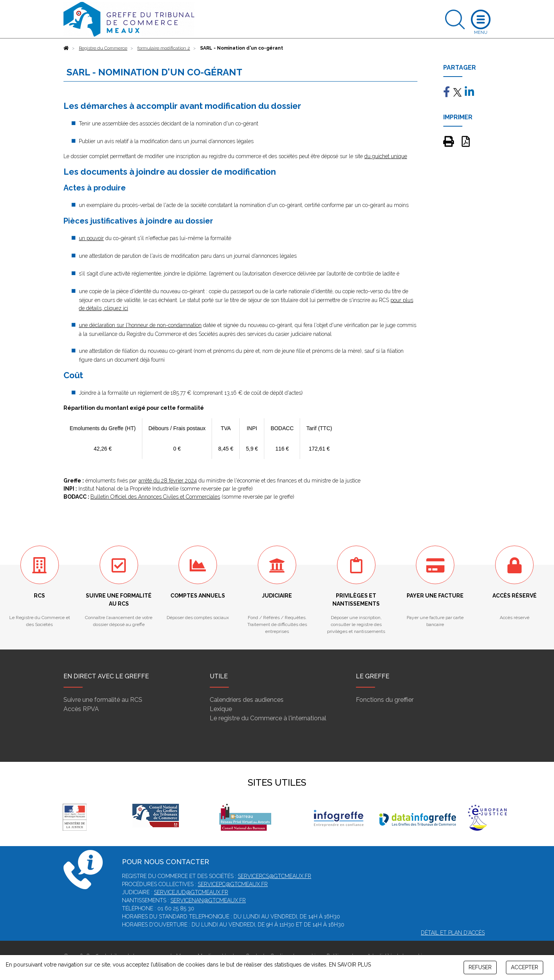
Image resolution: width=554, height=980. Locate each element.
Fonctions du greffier (385, 700)
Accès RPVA (81, 709)
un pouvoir (91, 238)
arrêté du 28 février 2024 (168, 481)
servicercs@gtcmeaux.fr (274, 876)
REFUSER (480, 967)
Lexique (221, 709)
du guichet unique (386, 156)
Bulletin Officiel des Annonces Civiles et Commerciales (155, 497)
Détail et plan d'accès (453, 933)
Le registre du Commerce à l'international (268, 718)
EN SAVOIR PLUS (350, 965)
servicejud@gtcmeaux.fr (191, 892)
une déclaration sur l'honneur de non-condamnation (140, 325)
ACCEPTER (525, 967)
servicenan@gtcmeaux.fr (208, 900)
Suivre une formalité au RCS (103, 700)
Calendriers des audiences (247, 700)
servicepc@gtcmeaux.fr (233, 884)
